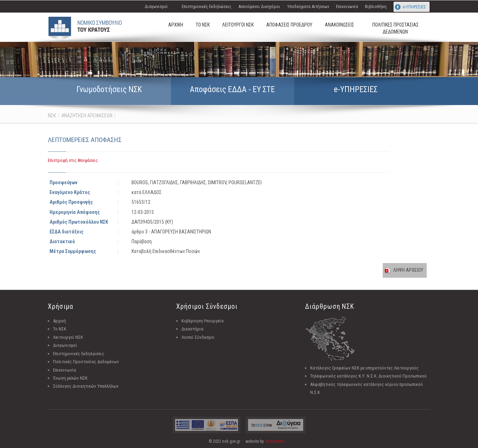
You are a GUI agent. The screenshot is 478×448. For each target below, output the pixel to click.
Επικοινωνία (347, 6)
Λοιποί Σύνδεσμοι (198, 337)
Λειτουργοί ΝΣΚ (68, 337)
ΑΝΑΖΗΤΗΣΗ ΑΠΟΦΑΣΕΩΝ (87, 115)
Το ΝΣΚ (60, 329)
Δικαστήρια (192, 329)
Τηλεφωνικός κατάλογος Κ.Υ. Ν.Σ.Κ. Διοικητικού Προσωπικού (368, 376)
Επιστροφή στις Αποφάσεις (73, 160)
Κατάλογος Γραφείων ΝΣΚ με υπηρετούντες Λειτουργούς (364, 368)
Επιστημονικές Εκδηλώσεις (207, 6)
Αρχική (59, 321)
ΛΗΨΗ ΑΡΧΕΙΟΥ (408, 270)
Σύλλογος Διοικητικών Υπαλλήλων (86, 386)
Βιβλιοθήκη (376, 6)
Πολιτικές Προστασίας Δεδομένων (86, 362)
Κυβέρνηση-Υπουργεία (203, 321)
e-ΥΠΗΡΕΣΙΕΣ (414, 7)
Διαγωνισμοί (156, 6)
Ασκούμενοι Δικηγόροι (259, 6)
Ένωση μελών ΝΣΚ (70, 378)
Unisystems (275, 441)
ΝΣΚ (52, 115)
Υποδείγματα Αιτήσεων (308, 6)
